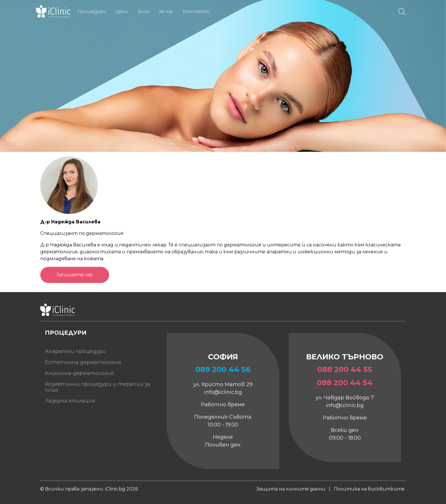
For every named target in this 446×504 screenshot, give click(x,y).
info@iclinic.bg (223, 392)
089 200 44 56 (223, 369)
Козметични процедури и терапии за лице (98, 387)
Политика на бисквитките (369, 489)
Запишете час (75, 275)
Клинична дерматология (79, 373)
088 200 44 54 (345, 383)
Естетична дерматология (83, 362)
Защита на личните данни (291, 489)
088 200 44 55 (345, 369)
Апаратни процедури (75, 351)
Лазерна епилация (70, 401)
